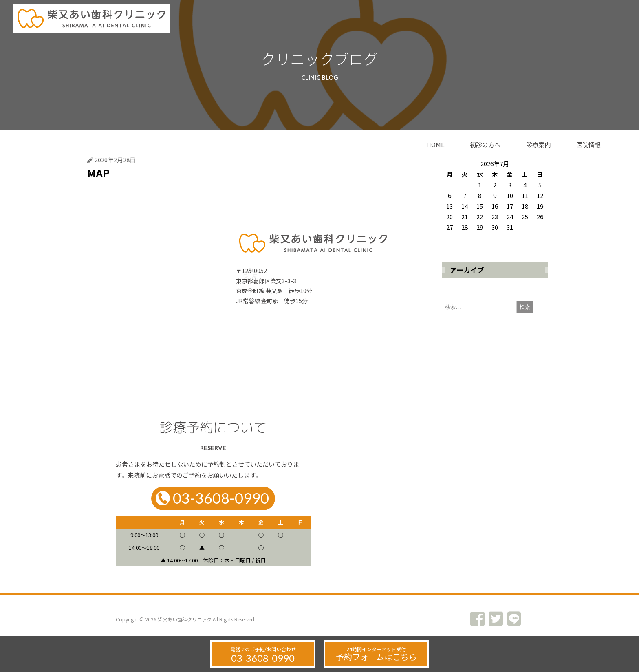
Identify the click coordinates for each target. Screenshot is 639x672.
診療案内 (538, 144)
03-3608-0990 (263, 658)
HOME (435, 144)
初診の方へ (485, 144)
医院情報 (588, 144)
